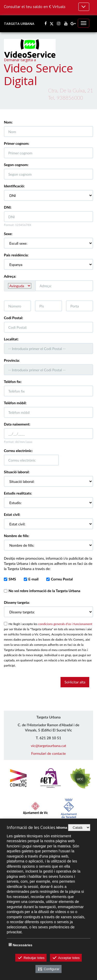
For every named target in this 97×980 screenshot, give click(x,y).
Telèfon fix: (13, 382)
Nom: (8, 122)
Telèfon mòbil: (15, 403)
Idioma (62, 828)
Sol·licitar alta (75, 682)
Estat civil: (12, 514)
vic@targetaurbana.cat (48, 746)
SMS (12, 579)
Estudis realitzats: (18, 493)
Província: (12, 360)
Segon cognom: (16, 165)
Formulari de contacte (48, 753)
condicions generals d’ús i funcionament (65, 624)
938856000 (70, 98)
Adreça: (10, 276)
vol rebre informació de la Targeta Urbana (44, 591)
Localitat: (11, 339)
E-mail (33, 579)
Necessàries (23, 945)
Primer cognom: (17, 143)
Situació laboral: (17, 472)
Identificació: (14, 186)
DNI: (8, 207)
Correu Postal (62, 579)
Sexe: (8, 234)
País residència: (16, 255)
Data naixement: (17, 424)
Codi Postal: (13, 318)
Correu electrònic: (18, 451)
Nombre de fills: (17, 536)
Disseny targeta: (17, 602)
